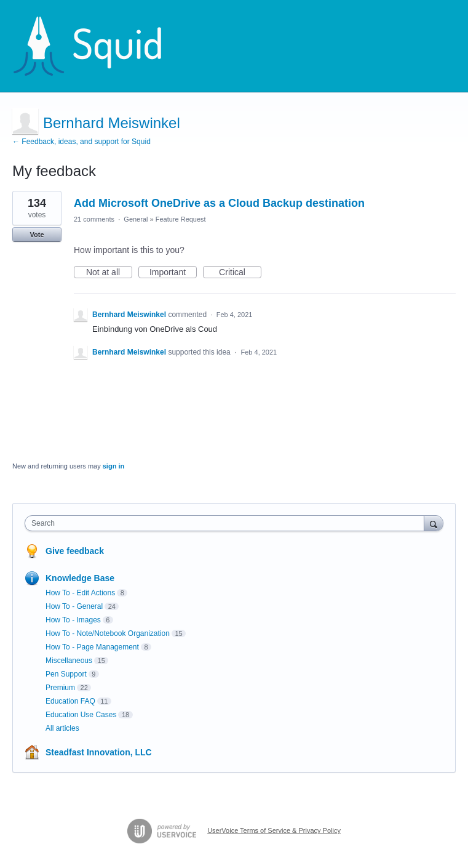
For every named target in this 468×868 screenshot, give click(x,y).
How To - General (74, 606)
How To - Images (73, 620)
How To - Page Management (92, 647)
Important (173, 273)
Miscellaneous (69, 661)
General (136, 219)
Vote (37, 235)
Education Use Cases (81, 715)
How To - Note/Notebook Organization (108, 633)
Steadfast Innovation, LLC (99, 752)
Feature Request (181, 219)
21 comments (94, 219)
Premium (60, 688)
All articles (62, 728)
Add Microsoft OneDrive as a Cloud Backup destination (219, 203)
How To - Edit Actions (80, 593)
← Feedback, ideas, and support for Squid (81, 142)
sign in (113, 466)
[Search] (434, 523)
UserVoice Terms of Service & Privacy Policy (274, 830)
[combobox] (227, 523)
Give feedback (75, 551)
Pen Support (66, 674)
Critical (240, 273)
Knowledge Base (80, 578)
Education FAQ (70, 701)
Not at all (109, 273)
